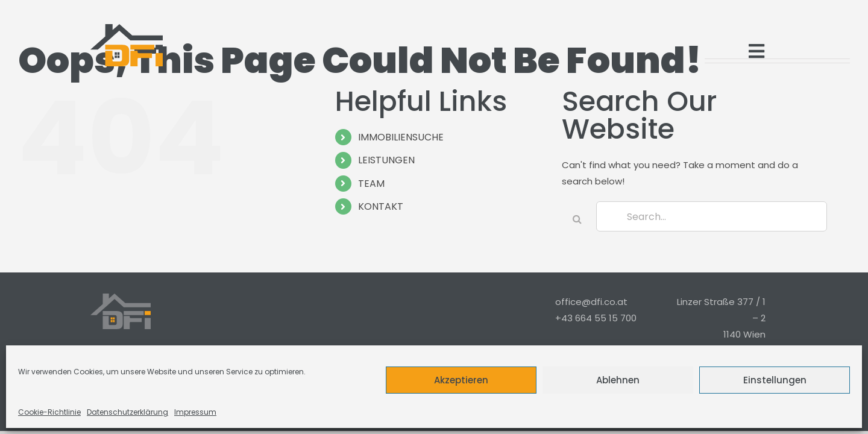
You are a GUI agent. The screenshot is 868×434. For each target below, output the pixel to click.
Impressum (195, 412)
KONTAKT (381, 206)
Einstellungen (775, 380)
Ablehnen (618, 380)
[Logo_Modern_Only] (127, 45)
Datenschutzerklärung (127, 412)
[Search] (577, 219)
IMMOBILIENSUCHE (401, 137)
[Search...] (712, 216)
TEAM (371, 184)
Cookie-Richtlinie (49, 412)
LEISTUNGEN (386, 160)
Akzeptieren (461, 380)
